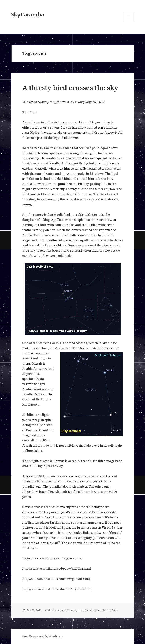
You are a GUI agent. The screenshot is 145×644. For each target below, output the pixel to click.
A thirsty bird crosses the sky (70, 88)
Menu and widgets (129, 22)
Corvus (72, 610)
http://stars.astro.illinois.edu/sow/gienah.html (56, 579)
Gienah (89, 610)
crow (81, 610)
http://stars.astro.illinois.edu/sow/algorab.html (57, 589)
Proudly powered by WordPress (43, 636)
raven (98, 610)
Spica (115, 610)
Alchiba (52, 610)
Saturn (107, 610)
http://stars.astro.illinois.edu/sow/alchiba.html (57, 568)
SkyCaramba (28, 14)
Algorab (62, 610)
